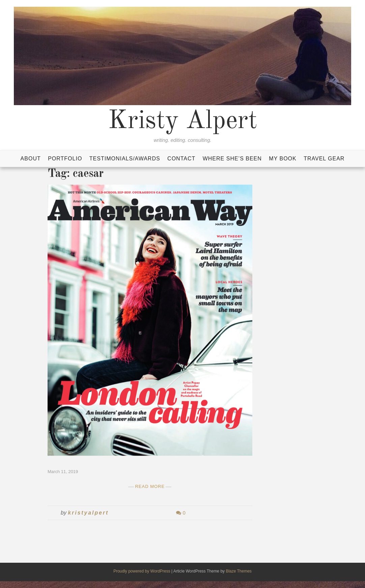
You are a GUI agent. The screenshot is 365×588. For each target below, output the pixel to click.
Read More (150, 486)
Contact (181, 159)
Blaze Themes (238, 571)
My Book (283, 159)
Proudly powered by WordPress (142, 571)
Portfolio (65, 159)
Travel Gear (324, 159)
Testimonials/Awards (125, 159)
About (31, 159)
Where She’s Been (232, 159)
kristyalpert (88, 513)
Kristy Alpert (183, 121)
